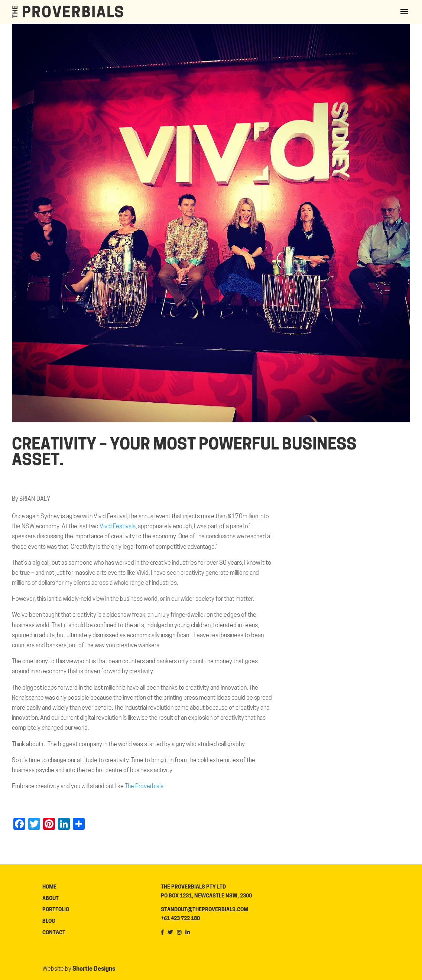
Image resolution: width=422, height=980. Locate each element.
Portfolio (56, 910)
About (51, 899)
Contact (54, 933)
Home (49, 887)
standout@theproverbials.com (204, 910)
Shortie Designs (94, 969)
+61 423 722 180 (180, 919)
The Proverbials (144, 787)
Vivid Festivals (118, 527)
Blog (49, 921)
